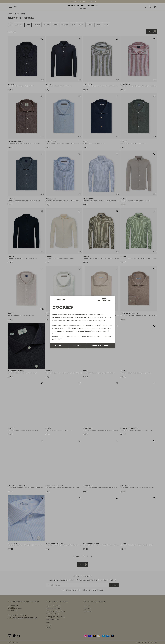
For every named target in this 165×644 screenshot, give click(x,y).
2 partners (91, 317)
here (102, 334)
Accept (59, 346)
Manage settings (101, 346)
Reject (77, 346)
